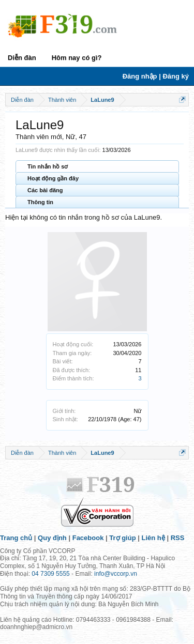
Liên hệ (153, 538)
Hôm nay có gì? (77, 58)
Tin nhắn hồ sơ (48, 166)
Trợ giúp (122, 538)
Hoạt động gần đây (53, 178)
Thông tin (40, 202)
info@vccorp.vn (116, 574)
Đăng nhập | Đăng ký (156, 76)
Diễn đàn (22, 58)
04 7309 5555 (50, 574)
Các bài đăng (45, 190)
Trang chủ (16, 538)
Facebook (88, 538)
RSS (178, 538)
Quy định (52, 538)
